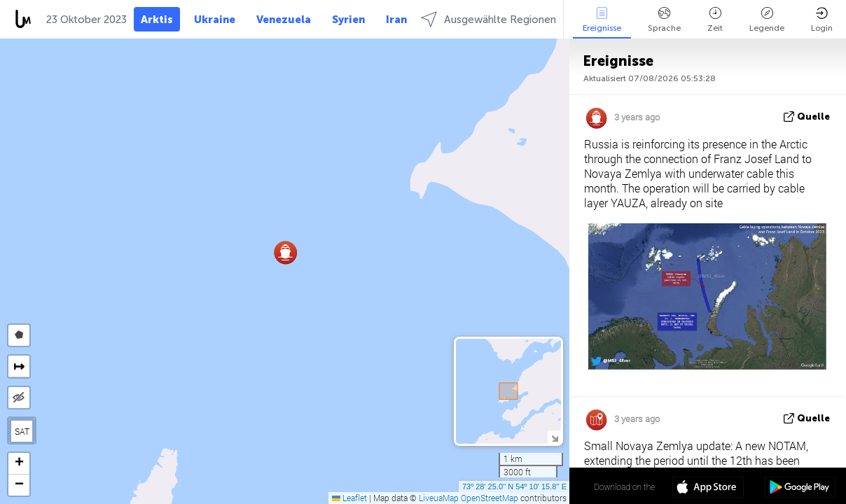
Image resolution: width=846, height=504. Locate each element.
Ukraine (215, 20)
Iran (396, 20)
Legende (767, 20)
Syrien (348, 20)
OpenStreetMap (490, 498)
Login (822, 20)
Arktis (157, 20)
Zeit (715, 20)
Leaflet (349, 498)
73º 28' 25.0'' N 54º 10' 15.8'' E (514, 486)
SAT (22, 431)
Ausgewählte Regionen (488, 19)
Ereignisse (602, 20)
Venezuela (284, 20)
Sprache (664, 20)
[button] (285, 252)
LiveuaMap (439, 498)
